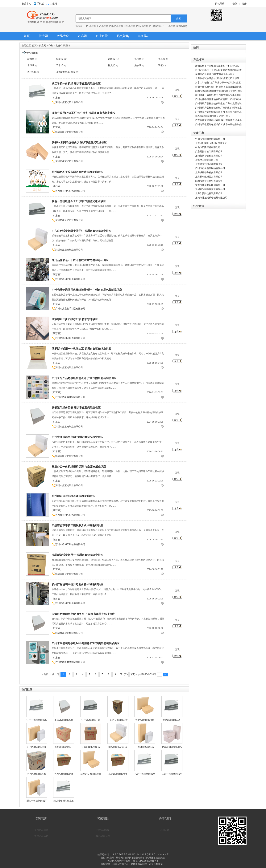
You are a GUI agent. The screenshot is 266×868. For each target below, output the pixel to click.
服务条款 (160, 858)
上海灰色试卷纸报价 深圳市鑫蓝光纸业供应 (217, 78)
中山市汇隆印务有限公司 (208, 147)
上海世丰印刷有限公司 (207, 160)
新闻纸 (31, 59)
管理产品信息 (41, 836)
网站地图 (149, 858)
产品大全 (63, 36)
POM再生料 (142, 26)
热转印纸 (32, 72)
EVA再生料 (103, 26)
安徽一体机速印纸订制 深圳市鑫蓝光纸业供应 (218, 87)
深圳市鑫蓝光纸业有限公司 (69, 102)
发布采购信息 (103, 836)
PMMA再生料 (116, 26)
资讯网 (82, 36)
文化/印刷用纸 (63, 46)
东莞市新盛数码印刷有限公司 (210, 185)
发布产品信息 (41, 830)
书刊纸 (138, 59)
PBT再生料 (130, 26)
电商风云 (144, 36)
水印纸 (31, 65)
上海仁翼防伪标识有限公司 (209, 193)
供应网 (43, 36)
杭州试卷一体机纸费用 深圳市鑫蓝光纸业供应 (218, 95)
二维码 (53, 4)
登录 (235, 4)
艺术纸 (60, 65)
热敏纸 (138, 65)
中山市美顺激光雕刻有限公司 (210, 139)
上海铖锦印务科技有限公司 (209, 172)
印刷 (51, 46)
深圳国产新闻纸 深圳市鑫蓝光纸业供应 (215, 74)
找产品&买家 (103, 830)
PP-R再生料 (156, 26)
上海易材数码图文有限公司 (209, 177)
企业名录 (102, 36)
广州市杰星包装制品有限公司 (70, 309)
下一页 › (124, 674)
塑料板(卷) (182, 26)
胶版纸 (60, 59)
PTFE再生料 (169, 26)
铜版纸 (111, 59)
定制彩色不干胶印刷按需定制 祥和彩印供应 (217, 66)
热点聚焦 (123, 36)
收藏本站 (26, 4)
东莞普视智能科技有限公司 (209, 156)
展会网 (119, 858)
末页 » (133, 674)
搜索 (179, 18)
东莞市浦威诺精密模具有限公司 (211, 198)
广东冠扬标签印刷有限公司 (209, 152)
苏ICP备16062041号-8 (147, 861)
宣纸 (160, 65)
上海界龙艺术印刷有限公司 (209, 164)
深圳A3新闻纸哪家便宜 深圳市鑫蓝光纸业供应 (219, 91)
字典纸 (162, 59)
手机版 (40, 4)
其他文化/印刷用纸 (66, 72)
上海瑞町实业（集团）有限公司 (211, 143)
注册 (244, 4)
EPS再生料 (90, 26)
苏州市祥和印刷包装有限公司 (70, 191)
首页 (27, 36)
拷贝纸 (111, 65)
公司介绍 (165, 830)
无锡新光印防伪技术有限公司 (210, 189)
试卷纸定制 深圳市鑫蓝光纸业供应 (213, 116)
